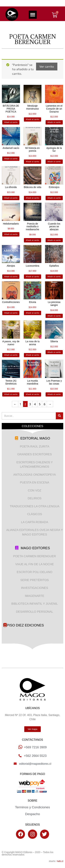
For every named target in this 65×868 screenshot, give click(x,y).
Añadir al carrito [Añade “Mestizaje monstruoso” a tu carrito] (32, 119)
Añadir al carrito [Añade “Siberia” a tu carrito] (54, 352)
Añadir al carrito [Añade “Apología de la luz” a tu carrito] (54, 162)
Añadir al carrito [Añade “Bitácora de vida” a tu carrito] (32, 198)
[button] (33, 15)
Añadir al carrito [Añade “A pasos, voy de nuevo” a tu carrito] (11, 355)
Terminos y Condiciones (33, 807)
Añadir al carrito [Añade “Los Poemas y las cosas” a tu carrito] (54, 394)
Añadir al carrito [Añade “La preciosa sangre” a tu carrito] (54, 316)
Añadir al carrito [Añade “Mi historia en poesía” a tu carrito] (32, 162)
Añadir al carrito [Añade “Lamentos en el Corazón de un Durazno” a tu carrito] (54, 122)
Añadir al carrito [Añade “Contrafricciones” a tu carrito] (11, 313)
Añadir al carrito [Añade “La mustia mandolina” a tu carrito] (32, 394)
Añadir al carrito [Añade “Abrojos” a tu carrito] (11, 277)
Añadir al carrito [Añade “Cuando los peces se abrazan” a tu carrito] (54, 240)
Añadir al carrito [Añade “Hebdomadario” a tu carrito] (11, 234)
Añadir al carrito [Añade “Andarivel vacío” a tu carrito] (11, 159)
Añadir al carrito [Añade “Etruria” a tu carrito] (32, 313)
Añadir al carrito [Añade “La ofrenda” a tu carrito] (11, 198)
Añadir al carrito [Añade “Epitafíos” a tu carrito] (54, 277)
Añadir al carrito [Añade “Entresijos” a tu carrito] (54, 198)
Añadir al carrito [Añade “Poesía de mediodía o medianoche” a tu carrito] (32, 240)
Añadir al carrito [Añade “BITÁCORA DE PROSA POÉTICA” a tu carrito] (11, 122)
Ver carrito (47, 67)
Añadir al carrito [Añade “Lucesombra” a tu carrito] (32, 277)
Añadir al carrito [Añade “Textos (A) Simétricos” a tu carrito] (11, 394)
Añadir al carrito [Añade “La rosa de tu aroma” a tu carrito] (32, 355)
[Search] (59, 416)
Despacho (33, 814)
